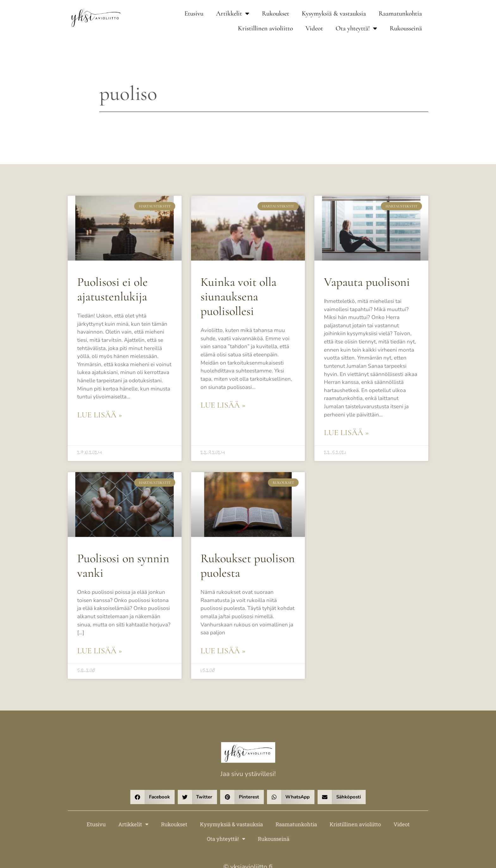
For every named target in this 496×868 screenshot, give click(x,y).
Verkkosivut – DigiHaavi (248, 842)
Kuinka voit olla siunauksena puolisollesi (236, 295)
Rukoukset (276, 13)
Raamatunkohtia (400, 13)
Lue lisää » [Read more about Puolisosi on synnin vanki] (98, 613)
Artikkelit (233, 14)
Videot (314, 28)
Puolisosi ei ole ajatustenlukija (110, 288)
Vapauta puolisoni (364, 282)
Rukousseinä (406, 28)
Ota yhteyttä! (356, 29)
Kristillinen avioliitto (265, 28)
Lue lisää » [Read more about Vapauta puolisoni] (345, 408)
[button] (152, 758)
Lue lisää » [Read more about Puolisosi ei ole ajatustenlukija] (98, 399)
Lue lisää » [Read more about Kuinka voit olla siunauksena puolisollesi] (222, 390)
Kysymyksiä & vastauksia (334, 13)
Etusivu (194, 13)
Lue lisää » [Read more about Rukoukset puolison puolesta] (222, 613)
